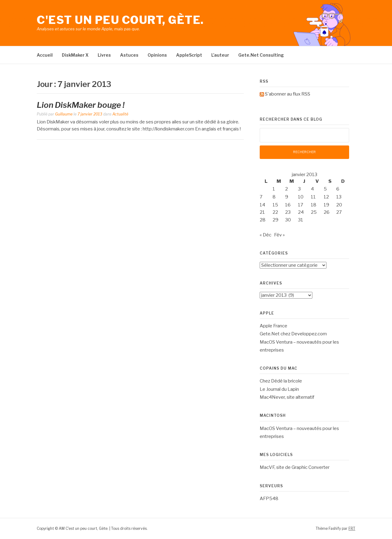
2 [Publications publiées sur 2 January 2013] (286, 189)
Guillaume (64, 114)
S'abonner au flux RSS (288, 94)
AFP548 (269, 499)
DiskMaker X (75, 55)
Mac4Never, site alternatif (287, 397)
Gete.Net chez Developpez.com (293, 334)
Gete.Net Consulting (261, 55)
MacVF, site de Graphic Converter (295, 467)
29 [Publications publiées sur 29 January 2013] (275, 220)
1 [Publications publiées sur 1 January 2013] (274, 189)
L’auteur (220, 55)
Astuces (129, 55)
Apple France (273, 326)
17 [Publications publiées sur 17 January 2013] (301, 205)
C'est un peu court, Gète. (120, 20)
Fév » (279, 235)
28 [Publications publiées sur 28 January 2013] (263, 220)
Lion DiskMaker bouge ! (81, 105)
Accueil (45, 55)
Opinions (157, 55)
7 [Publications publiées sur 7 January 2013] (261, 197)
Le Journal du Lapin (279, 389)
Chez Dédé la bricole (281, 381)
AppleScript (189, 55)
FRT (352, 528)
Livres (104, 55)
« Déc (266, 235)
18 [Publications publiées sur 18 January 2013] (314, 205)
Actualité (120, 114)
